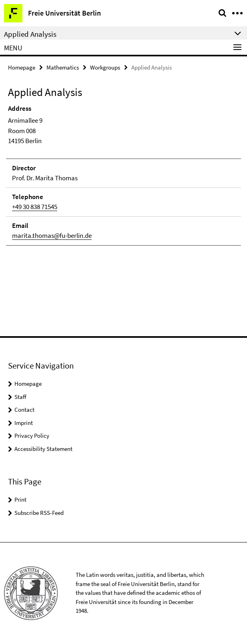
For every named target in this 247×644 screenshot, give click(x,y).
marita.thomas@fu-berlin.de (52, 235)
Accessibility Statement (43, 449)
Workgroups (105, 67)
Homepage (22, 67)
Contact (24, 410)
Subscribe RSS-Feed (39, 513)
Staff (20, 397)
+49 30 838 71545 (35, 207)
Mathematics (63, 67)
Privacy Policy (32, 436)
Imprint (24, 423)
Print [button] (20, 499)
